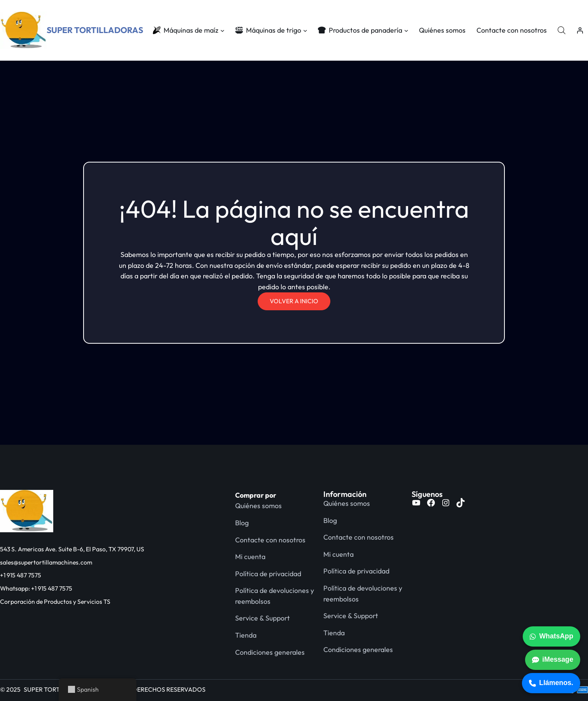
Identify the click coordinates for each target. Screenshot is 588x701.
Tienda (246, 635)
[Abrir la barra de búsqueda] (562, 30)
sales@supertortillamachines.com (46, 562)
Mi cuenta (250, 557)
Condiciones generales (270, 652)
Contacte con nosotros (270, 540)
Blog (242, 523)
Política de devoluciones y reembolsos (275, 596)
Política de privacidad (268, 574)
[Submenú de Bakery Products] (406, 31)
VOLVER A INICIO (294, 301)
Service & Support (263, 618)
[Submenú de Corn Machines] (222, 31)
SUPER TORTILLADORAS (95, 30)
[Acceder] (580, 30)
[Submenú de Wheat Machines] (305, 31)
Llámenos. (551, 683)
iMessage (553, 659)
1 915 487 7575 (22, 575)
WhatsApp (551, 636)
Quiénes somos (258, 506)
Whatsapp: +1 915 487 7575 (36, 588)
